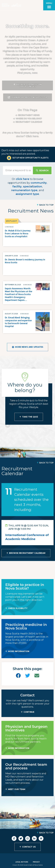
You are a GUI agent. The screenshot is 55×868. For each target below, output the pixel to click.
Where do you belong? (29, 119)
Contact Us (29, 847)
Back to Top (46, 205)
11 (9, 491)
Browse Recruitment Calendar (27, 553)
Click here (32, 136)
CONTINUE (29, 712)
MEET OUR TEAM (17, 789)
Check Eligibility (18, 608)
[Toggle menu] (49, 5)
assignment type (27, 194)
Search (44, 171)
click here (23, 179)
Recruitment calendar (29, 122)
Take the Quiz (30, 417)
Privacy (36, 862)
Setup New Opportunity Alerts (30, 158)
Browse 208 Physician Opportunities (29, 85)
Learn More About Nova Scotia (29, 97)
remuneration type (24, 190)
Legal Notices (22, 862)
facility (17, 186)
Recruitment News (29, 115)
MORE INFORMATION (19, 651)
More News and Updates (29, 347)
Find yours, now (27, 73)
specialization (32, 186)
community (39, 183)
